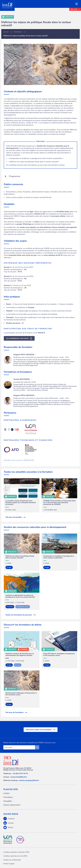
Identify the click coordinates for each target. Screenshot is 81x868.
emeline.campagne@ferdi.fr (29, 780)
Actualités (8, 801)
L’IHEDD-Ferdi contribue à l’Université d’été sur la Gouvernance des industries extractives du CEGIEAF (59, 503)
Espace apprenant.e (12, 805)
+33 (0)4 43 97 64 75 (20, 773)
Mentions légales (9, 864)
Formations (18, 32)
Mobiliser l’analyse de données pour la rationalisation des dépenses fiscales (20, 655)
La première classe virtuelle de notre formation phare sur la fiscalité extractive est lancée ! (21, 503)
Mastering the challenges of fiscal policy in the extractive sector (21, 694)
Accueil (6, 32)
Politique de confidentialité (12, 860)
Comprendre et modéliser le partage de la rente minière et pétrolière (59, 557)
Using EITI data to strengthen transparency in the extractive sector (59, 655)
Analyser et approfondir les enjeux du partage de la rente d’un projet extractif (20, 596)
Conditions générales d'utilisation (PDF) (16, 852)
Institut (6, 793)
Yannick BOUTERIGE (23, 379)
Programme (12, 176)
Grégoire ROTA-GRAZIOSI (25, 355)
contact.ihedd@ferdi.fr (19, 777)
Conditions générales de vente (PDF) (15, 856)
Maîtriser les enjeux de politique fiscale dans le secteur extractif (20, 557)
